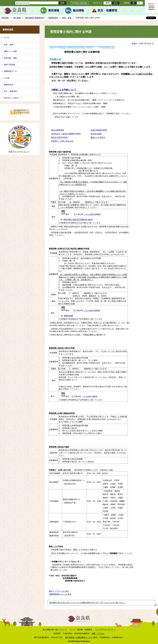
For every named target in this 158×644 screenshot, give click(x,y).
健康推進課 (53, 18)
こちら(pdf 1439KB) (92, 214)
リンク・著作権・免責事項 (81, 630)
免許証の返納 (96, 134)
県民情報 (54, 10)
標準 (107, 3)
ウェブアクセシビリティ (105, 630)
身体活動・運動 (10, 58)
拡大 (116, 3)
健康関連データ (10, 71)
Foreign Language (80, 3)
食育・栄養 (67, 18)
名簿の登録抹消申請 (99, 130)
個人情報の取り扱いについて (55, 630)
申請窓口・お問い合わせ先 (62, 141)
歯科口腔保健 (9, 65)
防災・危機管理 (107, 10)
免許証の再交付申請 (59, 137)
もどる (6, 37)
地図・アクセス (98, 634)
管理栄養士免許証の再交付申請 (62, 348)
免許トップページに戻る (59, 591)
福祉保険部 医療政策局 (34, 18)
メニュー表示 (151, 7)
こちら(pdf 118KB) (90, 396)
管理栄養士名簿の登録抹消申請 (62, 413)
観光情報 (78, 10)
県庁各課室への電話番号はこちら (79, 637)
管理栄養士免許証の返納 (59, 447)
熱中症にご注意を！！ (13, 98)
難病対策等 (9, 85)
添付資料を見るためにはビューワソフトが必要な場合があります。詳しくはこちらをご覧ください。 (88, 603)
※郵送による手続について (64, 90)
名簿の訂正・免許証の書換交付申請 (66, 134)
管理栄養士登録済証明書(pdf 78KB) (78, 220)
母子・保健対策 (10, 91)
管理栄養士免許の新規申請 (60, 152)
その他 (7, 78)
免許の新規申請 (58, 130)
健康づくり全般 (10, 51)
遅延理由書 (68, 316)
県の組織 (17, 18)
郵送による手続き (98, 137)
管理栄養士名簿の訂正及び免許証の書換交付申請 (69, 249)
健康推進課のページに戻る (60, 594)
